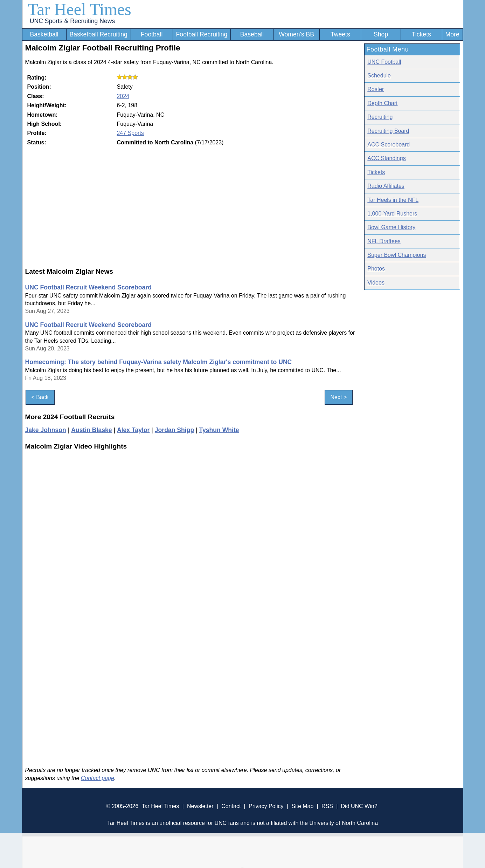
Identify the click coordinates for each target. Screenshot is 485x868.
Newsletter (200, 806)
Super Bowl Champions (397, 255)
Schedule (379, 76)
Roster (376, 89)
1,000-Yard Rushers (392, 214)
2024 (123, 96)
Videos (376, 283)
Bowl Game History (391, 227)
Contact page (98, 778)
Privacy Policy (266, 806)
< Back (40, 398)
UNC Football (384, 62)
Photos (376, 269)
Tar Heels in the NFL (393, 200)
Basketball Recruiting (98, 34)
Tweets (340, 34)
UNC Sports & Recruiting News (72, 21)
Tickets (421, 34)
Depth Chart (382, 103)
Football (152, 34)
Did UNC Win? (359, 806)
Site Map (302, 806)
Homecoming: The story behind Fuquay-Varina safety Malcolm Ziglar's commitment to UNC (159, 362)
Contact (231, 806)
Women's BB (296, 34)
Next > (339, 398)
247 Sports (130, 133)
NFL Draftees (384, 241)
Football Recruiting (202, 34)
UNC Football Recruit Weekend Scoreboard (88, 287)
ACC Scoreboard (389, 145)
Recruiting (380, 117)
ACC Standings (386, 158)
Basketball (44, 34)
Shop (381, 34)
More (452, 34)
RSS (327, 806)
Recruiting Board (388, 131)
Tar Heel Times (80, 9)
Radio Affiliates (386, 186)
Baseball (252, 34)
